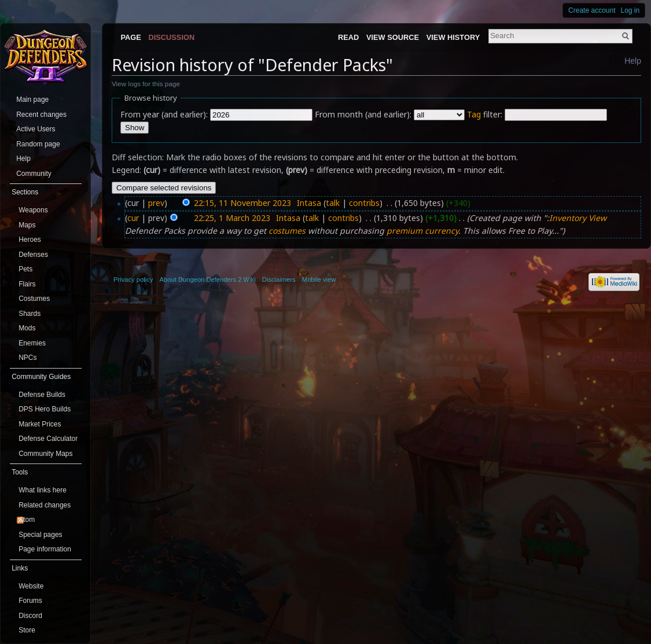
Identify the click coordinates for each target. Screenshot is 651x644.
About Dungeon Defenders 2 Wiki (208, 279)
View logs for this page (146, 84)
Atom (27, 520)
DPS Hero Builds (45, 409)
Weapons (33, 210)
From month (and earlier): (363, 114)
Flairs (27, 284)
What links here (43, 490)
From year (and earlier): (164, 114)
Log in (630, 10)
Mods (27, 328)
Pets (25, 269)
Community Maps (45, 454)
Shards (30, 314)
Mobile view (319, 279)
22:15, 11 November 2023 (242, 203)
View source (393, 37)
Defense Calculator (48, 439)
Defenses (33, 255)
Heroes (30, 240)
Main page (32, 100)
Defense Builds (42, 395)
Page (130, 37)
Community (34, 174)
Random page (38, 144)
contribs (364, 203)
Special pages (40, 535)
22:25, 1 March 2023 (232, 218)
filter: (485, 114)
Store (27, 630)
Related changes (45, 505)
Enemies (32, 343)
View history (453, 37)
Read (348, 37)
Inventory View (578, 218)
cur (133, 218)
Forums (30, 601)
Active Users (36, 129)
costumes (287, 231)
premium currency (422, 231)
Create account (592, 10)
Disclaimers (279, 279)
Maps (27, 225)
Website (31, 586)
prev (156, 203)
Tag (474, 114)
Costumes (34, 299)
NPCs (27, 358)
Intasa (309, 203)
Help (633, 61)
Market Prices (40, 424)
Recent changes (41, 115)
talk (333, 203)
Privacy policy (133, 279)
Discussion (172, 37)
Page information (45, 549)
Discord (30, 616)
